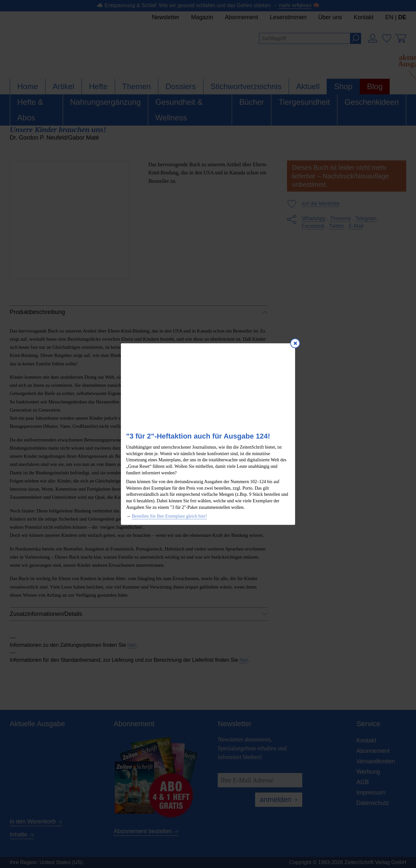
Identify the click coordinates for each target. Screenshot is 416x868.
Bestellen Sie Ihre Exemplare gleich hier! (169, 516)
